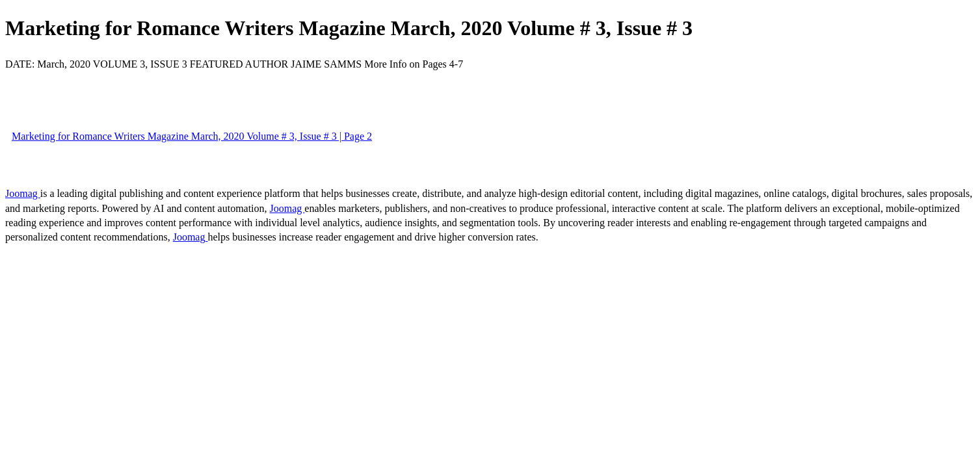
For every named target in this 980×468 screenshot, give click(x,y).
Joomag (23, 193)
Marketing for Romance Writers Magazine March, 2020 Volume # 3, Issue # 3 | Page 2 (192, 136)
